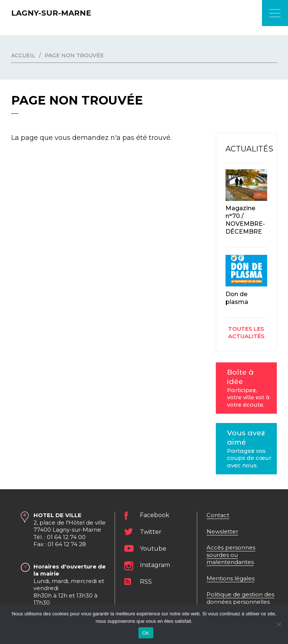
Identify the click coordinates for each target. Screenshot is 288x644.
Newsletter (222, 531)
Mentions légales (231, 578)
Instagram (155, 565)
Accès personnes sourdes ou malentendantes (231, 555)
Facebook (155, 515)
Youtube (153, 549)
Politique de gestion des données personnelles (240, 598)
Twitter (151, 532)
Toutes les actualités (246, 332)
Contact (218, 515)
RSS (146, 582)
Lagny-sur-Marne (51, 13)
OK (146, 633)
